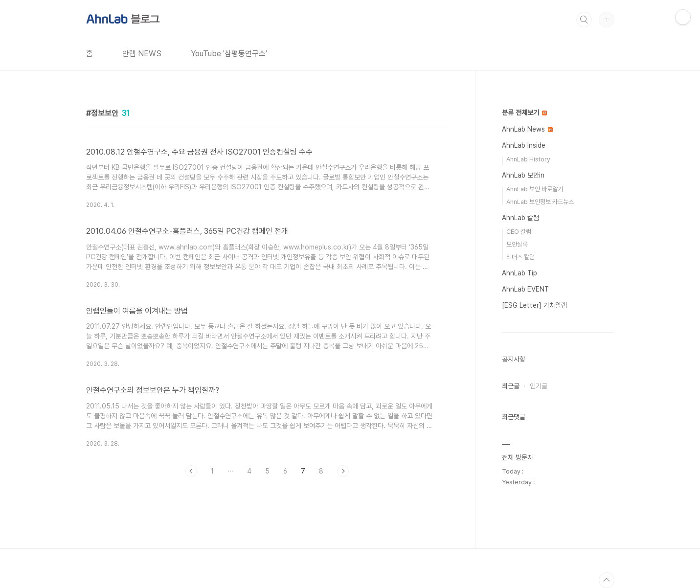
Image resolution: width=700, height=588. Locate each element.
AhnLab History (528, 159)
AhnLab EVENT (525, 289)
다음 (343, 471)
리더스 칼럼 (520, 257)
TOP (607, 580)
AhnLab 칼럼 (520, 218)
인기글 (539, 386)
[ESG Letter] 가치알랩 (534, 305)
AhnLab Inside (524, 145)
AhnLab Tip (519, 273)
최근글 (511, 386)
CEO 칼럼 (519, 232)
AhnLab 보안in (523, 175)
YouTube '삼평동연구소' (229, 54)
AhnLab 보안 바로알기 (535, 189)
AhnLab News (527, 129)
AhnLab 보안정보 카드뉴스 (540, 202)
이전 (191, 471)
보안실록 (517, 244)
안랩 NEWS (142, 54)
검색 (584, 20)
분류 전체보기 (524, 113)
